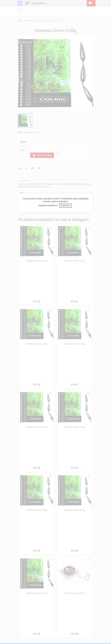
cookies (56, 199)
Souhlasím (65, 205)
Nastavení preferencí (48, 205)
